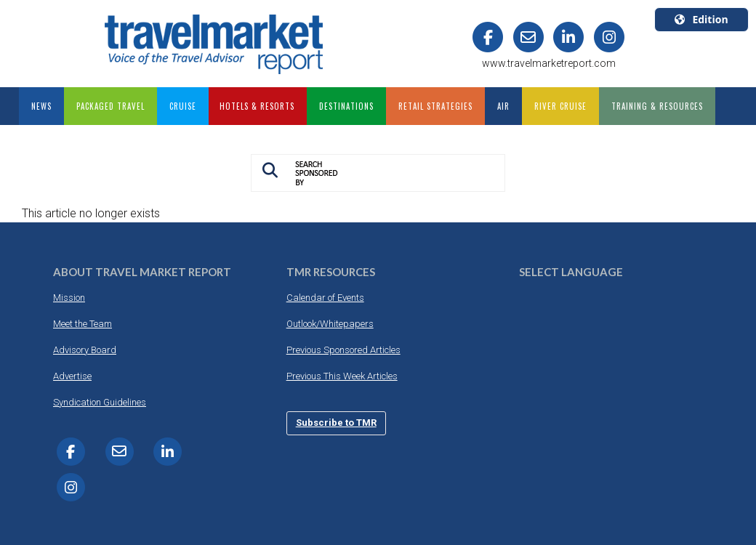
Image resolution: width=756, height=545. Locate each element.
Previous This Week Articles (342, 376)
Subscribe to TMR (336, 423)
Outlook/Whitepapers (330, 324)
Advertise (72, 376)
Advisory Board (85, 350)
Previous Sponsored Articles (343, 350)
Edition (701, 19)
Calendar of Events (325, 298)
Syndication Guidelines (100, 402)
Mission (69, 298)
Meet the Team (83, 324)
